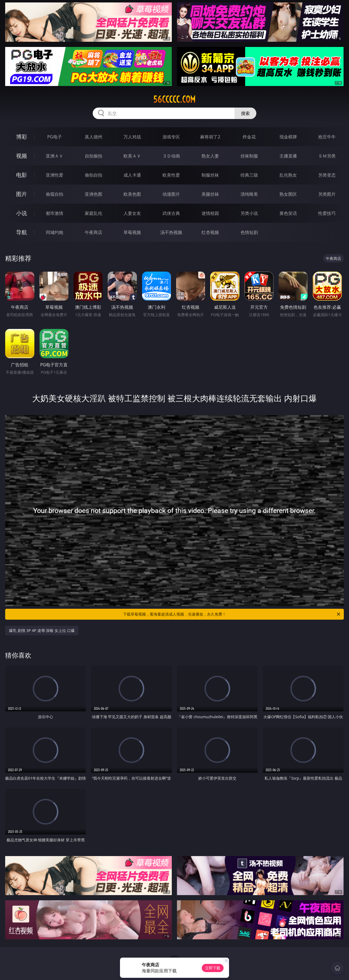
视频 (22, 156)
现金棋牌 (288, 137)
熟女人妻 (210, 156)
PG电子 (54, 137)
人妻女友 (132, 213)
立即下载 (213, 968)
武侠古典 (171, 213)
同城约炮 (55, 232)
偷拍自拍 (94, 175)
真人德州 (94, 137)
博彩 (22, 137)
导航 (22, 232)
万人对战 (132, 137)
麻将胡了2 (210, 137)
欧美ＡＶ (132, 156)
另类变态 (327, 175)
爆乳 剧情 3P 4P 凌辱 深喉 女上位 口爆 (42, 630)
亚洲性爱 (55, 175)
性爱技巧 (327, 213)
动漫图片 (171, 194)
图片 (22, 194)
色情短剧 (249, 232)
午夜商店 (94, 232)
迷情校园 (210, 213)
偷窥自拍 (55, 194)
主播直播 (288, 156)
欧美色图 (132, 194)
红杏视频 (210, 232)
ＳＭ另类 (327, 156)
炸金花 (249, 137)
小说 (22, 213)
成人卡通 (132, 175)
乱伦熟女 (288, 175)
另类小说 (249, 213)
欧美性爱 (171, 175)
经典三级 (249, 175)
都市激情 (55, 213)
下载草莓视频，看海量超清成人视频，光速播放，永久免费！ (232, 614)
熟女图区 (288, 194)
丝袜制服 (249, 156)
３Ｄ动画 (171, 156)
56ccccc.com (174, 99)
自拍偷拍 (94, 156)
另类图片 (327, 194)
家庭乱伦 (94, 213)
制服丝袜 (210, 175)
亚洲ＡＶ (55, 156)
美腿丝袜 (210, 194)
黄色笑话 (288, 213)
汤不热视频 (171, 232)
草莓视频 (132, 232)
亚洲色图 (94, 194)
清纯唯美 (249, 194)
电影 (22, 175)
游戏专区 (171, 137)
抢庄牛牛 (327, 137)
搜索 (245, 113)
